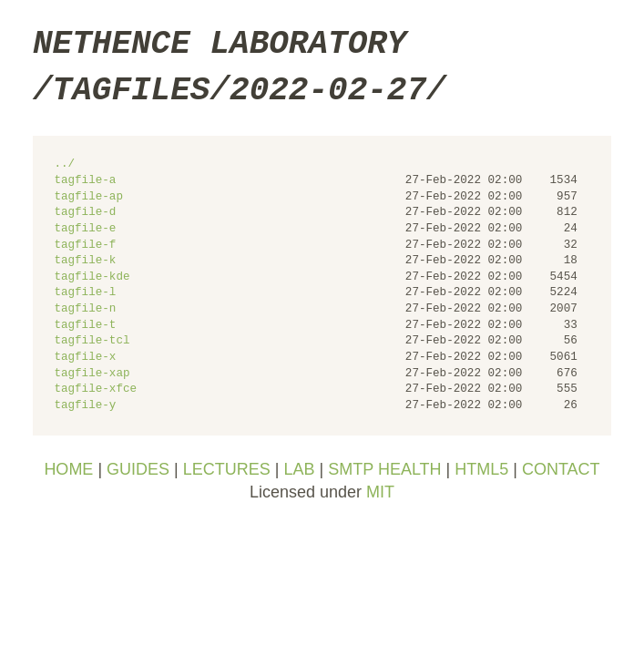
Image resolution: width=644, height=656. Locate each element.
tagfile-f (85, 246)
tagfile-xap (92, 374)
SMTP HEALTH (384, 469)
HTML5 (481, 469)
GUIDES (138, 469)
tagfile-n (85, 309)
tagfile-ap (88, 197)
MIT (380, 492)
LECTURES (227, 469)
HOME (68, 469)
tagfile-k (85, 261)
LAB (299, 469)
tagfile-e (85, 229)
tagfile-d (85, 213)
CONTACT (561, 469)
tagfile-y (85, 406)
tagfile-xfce (95, 389)
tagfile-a (85, 181)
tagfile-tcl (92, 341)
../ (64, 164)
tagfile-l (85, 293)
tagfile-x (85, 358)
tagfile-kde (92, 277)
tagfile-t (85, 326)
